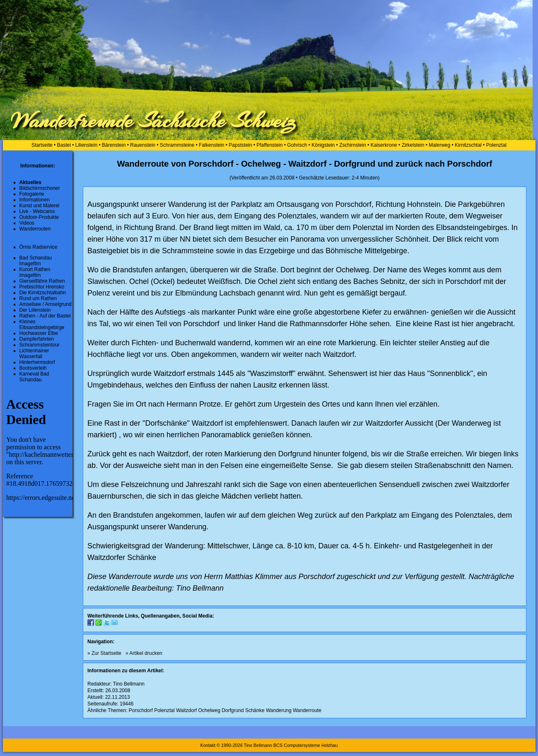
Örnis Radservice (39, 247)
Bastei (64, 145)
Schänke (255, 710)
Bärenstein (114, 145)
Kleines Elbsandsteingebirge (42, 325)
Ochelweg (209, 710)
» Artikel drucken (144, 653)
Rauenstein (143, 145)
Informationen (35, 200)
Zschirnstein (353, 145)
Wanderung (279, 710)
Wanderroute (307, 710)
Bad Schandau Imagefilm (36, 261)
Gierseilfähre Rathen (42, 281)
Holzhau (330, 745)
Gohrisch (297, 145)
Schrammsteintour (40, 345)
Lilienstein (86, 145)
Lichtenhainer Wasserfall (34, 354)
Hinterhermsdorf (37, 362)
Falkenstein (211, 145)
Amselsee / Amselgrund (46, 304)
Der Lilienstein (35, 310)
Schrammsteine (177, 145)
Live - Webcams (37, 211)
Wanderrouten (35, 229)
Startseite (42, 145)
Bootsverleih (33, 368)
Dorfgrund (233, 710)
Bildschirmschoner (40, 188)
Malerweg (439, 145)
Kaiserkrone (384, 145)
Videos (27, 223)
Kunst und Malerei (40, 206)
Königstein (323, 145)
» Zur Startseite (104, 653)
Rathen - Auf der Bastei (45, 316)
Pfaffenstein (269, 145)
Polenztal (496, 145)
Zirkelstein (413, 145)
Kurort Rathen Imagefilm (35, 272)
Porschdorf (141, 710)
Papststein (240, 145)
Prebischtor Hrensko (42, 287)
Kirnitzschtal (468, 145)
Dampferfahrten (37, 339)
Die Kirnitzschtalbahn (43, 293)
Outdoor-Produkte (39, 217)
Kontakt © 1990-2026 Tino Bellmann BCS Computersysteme (260, 745)
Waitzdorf (186, 710)
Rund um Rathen (38, 298)
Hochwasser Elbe (39, 333)
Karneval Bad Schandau (34, 377)
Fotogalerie (32, 194)
